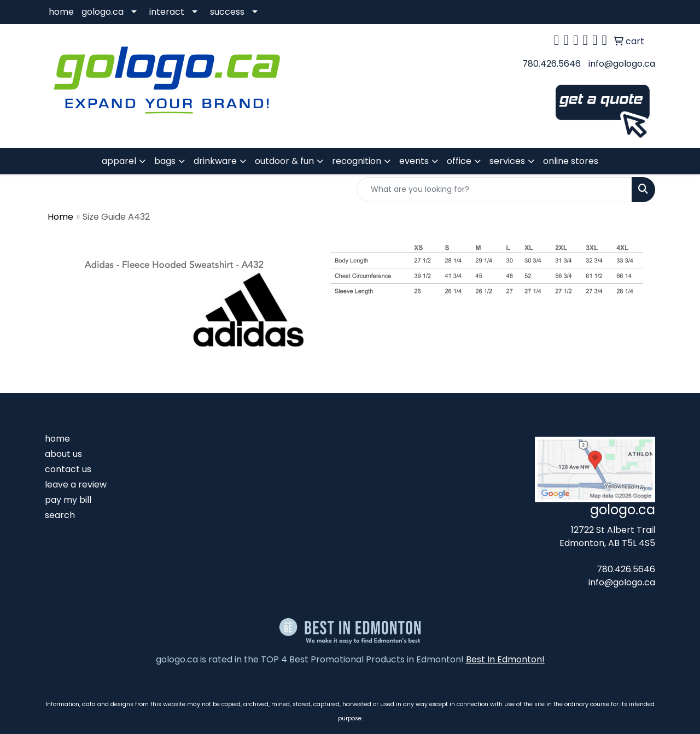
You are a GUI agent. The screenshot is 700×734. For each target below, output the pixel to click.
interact (167, 12)
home (61, 12)
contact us (68, 469)
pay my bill (68, 500)
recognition (357, 161)
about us (63, 454)
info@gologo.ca (622, 64)
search (60, 515)
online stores (571, 161)
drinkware (215, 161)
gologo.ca (103, 12)
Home (60, 217)
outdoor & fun (284, 161)
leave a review (76, 485)
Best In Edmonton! (505, 659)
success (227, 12)
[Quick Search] (494, 190)
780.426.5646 (552, 64)
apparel (119, 161)
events (414, 161)
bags (165, 161)
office (459, 161)
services (507, 161)
